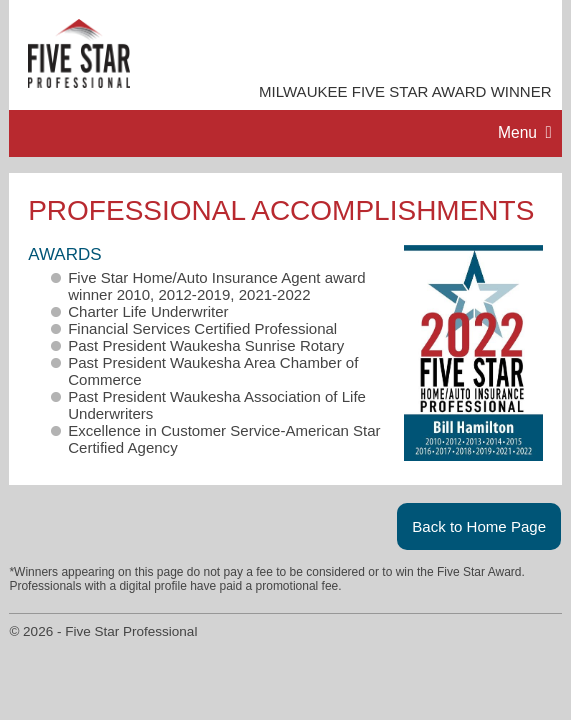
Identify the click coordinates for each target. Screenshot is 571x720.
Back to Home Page (479, 526)
